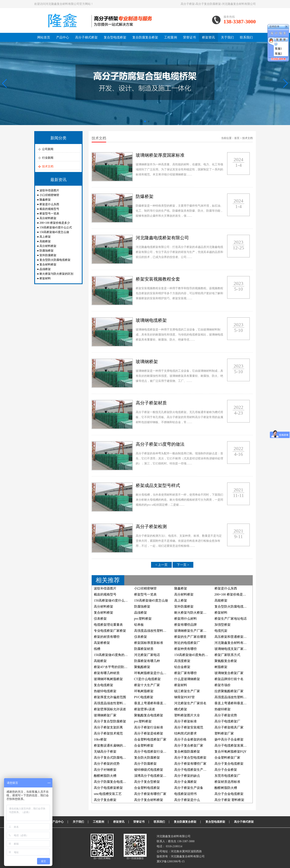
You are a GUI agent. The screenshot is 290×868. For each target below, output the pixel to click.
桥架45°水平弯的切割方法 (112, 667)
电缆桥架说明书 (185, 794)
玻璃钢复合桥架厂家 (229, 673)
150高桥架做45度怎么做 (54, 232)
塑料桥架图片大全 (187, 715)
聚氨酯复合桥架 (226, 661)
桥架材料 (45, 278)
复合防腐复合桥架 (145, 37)
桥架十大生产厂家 (147, 685)
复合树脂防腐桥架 (187, 751)
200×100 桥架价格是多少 (55, 223)
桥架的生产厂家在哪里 (190, 637)
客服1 (278, 49)
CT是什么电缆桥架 (147, 679)
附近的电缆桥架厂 (187, 643)
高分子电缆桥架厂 (227, 721)
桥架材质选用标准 (227, 782)
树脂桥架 (221, 667)
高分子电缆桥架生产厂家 (192, 770)
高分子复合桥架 (105, 800)
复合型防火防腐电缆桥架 (55, 260)
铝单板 (139, 625)
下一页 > (183, 565)
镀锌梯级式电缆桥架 (149, 770)
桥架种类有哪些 (185, 649)
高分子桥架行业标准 (149, 727)
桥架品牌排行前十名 (229, 679)
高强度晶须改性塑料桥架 (112, 703)
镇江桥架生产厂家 (187, 691)
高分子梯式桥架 (86, 37)
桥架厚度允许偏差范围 (110, 697)
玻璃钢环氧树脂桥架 (108, 679)
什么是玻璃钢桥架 (187, 679)
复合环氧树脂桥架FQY (231, 751)
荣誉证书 (190, 37)
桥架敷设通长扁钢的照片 (112, 745)
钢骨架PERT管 (184, 697)
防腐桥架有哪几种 (147, 661)
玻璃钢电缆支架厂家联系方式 (235, 649)
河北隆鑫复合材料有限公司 (234, 643)
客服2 (278, 54)
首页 (237, 138)
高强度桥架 (182, 661)
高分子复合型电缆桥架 (190, 758)
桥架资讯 (208, 37)
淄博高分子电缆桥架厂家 (152, 776)
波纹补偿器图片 (49, 190)
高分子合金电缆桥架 (229, 794)
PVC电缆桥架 (144, 697)
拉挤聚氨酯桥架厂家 (229, 691)
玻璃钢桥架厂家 (105, 715)
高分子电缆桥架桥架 (108, 788)
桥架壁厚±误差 (145, 709)
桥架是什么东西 (49, 204)
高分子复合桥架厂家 (189, 745)
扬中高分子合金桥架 (229, 739)
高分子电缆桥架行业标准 (152, 751)
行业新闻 (48, 158)
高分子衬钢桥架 (105, 770)
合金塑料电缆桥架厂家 (150, 739)
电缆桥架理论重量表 (108, 625)
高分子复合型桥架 (147, 782)
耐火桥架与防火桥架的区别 (56, 274)
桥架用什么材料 (185, 619)
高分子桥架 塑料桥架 (229, 800)
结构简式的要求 (185, 733)
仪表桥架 (100, 619)
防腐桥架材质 (144, 649)
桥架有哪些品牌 (185, 625)
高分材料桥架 (48, 218)
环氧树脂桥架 (144, 691)
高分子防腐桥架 (145, 764)
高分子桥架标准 (185, 721)
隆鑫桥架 (45, 200)
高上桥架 (45, 237)
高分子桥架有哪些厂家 (190, 764)
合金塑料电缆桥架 (147, 788)
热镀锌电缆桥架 (105, 691)
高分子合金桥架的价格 (190, 739)
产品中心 (63, 37)
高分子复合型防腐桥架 (110, 721)
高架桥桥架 (102, 643)
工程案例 (171, 37)
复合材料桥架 (48, 265)
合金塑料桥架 (144, 745)
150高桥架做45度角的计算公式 (116, 655)
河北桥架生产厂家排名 (190, 703)
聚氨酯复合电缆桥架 (149, 715)
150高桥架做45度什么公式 (56, 227)
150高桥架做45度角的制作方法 (196, 655)
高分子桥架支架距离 (108, 727)
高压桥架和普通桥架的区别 (234, 637)
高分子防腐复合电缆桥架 (112, 782)
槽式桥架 (181, 709)
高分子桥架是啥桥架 (149, 733)
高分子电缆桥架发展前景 (232, 745)
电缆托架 (221, 631)
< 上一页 (161, 565)
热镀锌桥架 (223, 709)
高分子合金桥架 (226, 770)
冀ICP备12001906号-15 (171, 861)
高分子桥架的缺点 (187, 776)
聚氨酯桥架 (142, 667)
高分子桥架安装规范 (189, 727)
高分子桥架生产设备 (189, 788)
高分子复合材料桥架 (149, 800)
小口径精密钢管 (49, 195)
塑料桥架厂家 (224, 733)
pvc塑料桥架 (143, 619)
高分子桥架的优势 (107, 764)
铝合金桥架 (182, 667)
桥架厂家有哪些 (185, 673)
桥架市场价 (223, 685)
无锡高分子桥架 (105, 751)
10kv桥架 (100, 739)
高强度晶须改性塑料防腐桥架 (235, 697)
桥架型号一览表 (49, 214)
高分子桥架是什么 (187, 800)
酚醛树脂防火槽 (105, 776)
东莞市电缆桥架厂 (227, 776)
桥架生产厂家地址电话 (231, 619)
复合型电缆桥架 (115, 37)
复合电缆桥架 (104, 685)
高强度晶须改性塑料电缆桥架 (155, 631)
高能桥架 (45, 241)
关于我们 (227, 37)
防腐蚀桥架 (47, 251)
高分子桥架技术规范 (108, 733)
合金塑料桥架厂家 (227, 758)
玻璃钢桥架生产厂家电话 (192, 631)
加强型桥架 (223, 625)
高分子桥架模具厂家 (229, 727)
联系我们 (246, 37)
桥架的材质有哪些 (107, 637)
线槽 (97, 649)
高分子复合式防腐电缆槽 (112, 758)
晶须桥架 (45, 269)
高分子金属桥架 (185, 782)
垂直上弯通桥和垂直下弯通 (153, 703)
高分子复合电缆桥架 (229, 764)
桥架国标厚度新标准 (149, 643)
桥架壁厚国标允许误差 (110, 709)
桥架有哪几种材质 (107, 673)
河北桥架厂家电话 (147, 655)
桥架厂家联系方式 (227, 655)
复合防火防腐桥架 (147, 758)
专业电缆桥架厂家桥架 (110, 631)
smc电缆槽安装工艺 (108, 794)
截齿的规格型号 (49, 209)
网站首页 (44, 37)
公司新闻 (48, 149)
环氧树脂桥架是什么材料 (152, 673)
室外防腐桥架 (48, 255)
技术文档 (48, 166)
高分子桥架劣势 (226, 715)
